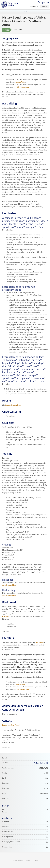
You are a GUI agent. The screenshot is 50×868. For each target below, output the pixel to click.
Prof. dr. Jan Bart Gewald (11, 725)
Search (26, 12)
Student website (18, 861)
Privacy (28, 861)
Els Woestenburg (23, 87)
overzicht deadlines (9, 585)
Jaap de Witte (20, 82)
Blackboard (6, 616)
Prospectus (43, 2)
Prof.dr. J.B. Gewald (41, 763)
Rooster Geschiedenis (13, 405)
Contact (35, 861)
